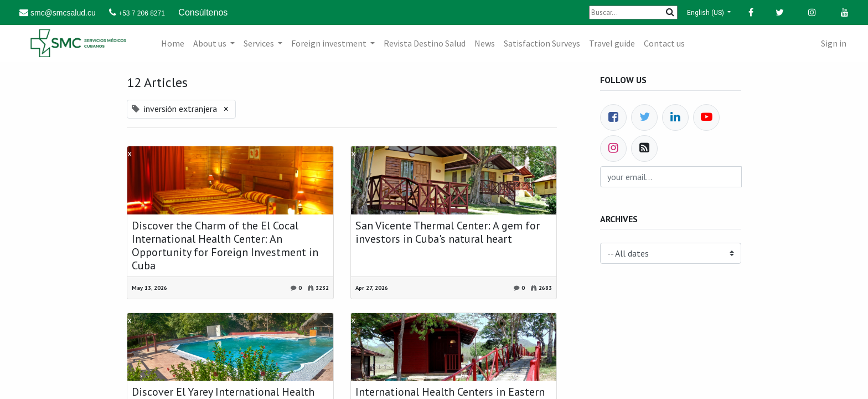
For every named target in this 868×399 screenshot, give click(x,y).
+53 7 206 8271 (142, 13)
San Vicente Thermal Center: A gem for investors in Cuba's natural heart (448, 232)
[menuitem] (173, 43)
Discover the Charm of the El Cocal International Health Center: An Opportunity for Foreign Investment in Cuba (225, 245)
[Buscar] (633, 12)
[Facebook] (613, 117)
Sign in (834, 43)
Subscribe (714, 181)
